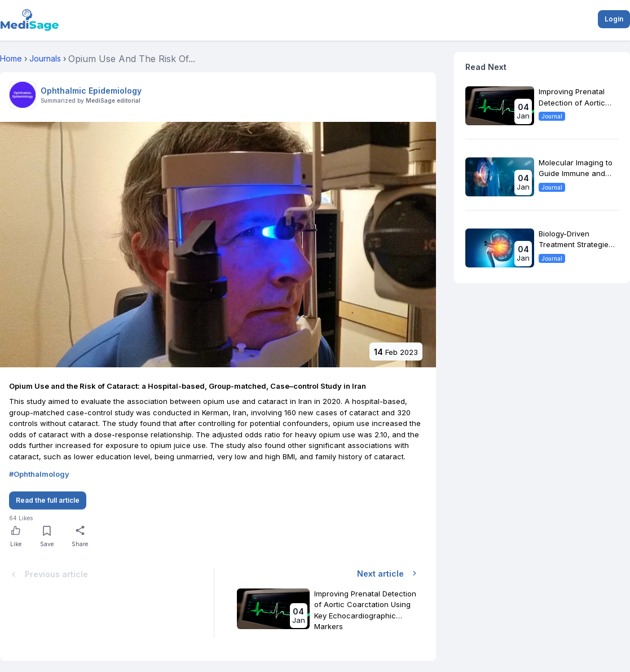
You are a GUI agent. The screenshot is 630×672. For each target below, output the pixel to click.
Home (11, 58)
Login (614, 19)
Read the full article (48, 500)
